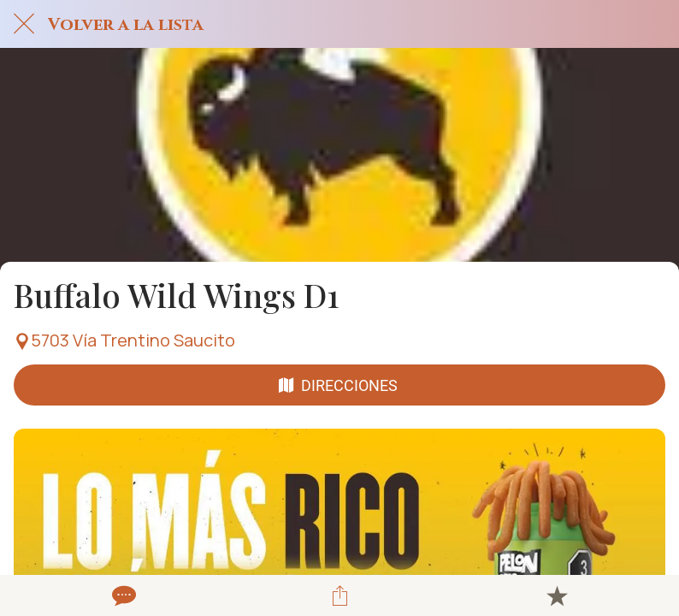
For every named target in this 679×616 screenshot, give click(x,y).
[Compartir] (339, 595)
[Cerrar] (24, 24)
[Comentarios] (122, 595)
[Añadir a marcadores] (557, 595)
